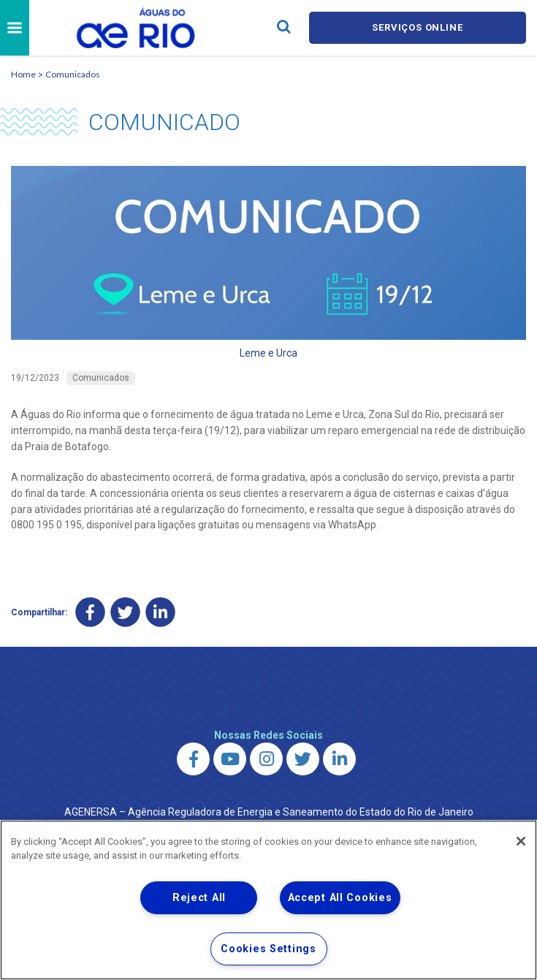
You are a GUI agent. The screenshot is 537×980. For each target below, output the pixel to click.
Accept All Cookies (340, 898)
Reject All (199, 898)
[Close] (521, 841)
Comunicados (73, 74)
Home (23, 74)
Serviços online (417, 27)
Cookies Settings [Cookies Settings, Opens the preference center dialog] (268, 949)
